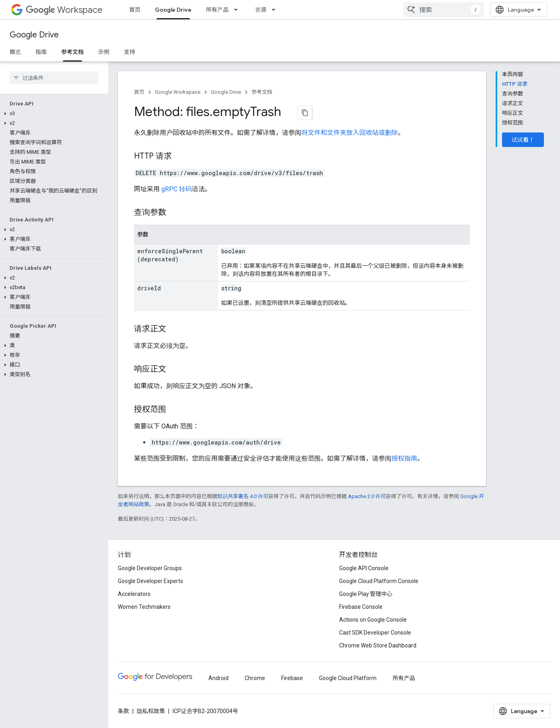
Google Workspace (178, 92)
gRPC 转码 (177, 189)
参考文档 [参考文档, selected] (72, 52)
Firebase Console (361, 607)
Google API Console (364, 568)
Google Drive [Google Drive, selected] (173, 10)
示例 (104, 52)
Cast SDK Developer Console (375, 633)
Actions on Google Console (373, 620)
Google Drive (34, 35)
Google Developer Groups (150, 568)
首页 (135, 10)
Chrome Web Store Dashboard (378, 645)
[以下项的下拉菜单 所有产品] (238, 10)
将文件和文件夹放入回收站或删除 (350, 133)
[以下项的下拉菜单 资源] (276, 10)
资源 (261, 10)
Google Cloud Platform (348, 678)
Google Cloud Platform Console (379, 581)
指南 (41, 52)
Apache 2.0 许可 (367, 496)
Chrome (255, 678)
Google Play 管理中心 (366, 594)
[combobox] (443, 10)
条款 (124, 711)
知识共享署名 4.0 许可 (243, 496)
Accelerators (134, 594)
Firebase (292, 678)
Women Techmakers (144, 607)
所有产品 (217, 10)
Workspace (64, 10)
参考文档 (262, 92)
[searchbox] (54, 78)
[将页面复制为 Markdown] (305, 113)
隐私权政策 (151, 711)
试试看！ (523, 140)
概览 (15, 52)
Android (218, 678)
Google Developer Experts (150, 581)
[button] (52, 114)
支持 (130, 52)
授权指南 (404, 458)
